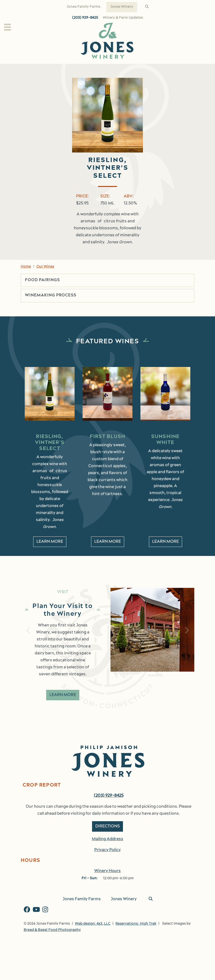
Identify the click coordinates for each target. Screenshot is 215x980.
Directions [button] (107, 826)
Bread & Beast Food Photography (52, 930)
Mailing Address (107, 839)
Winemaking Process (51, 295)
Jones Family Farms (83, 7)
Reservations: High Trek (136, 924)
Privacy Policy (107, 850)
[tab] (107, 280)
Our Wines (45, 267)
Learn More (63, 695)
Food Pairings (42, 280)
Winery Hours (107, 871)
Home (26, 267)
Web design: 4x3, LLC (93, 924)
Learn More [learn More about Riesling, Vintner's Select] (50, 542)
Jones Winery (122, 7)
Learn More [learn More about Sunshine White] (165, 542)
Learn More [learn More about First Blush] (108, 542)
